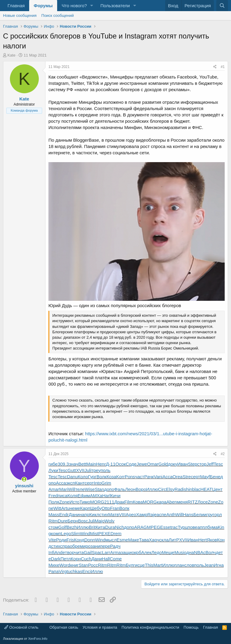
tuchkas (75, 571)
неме (75, 508)
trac (174, 527)
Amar (54, 489)
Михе (54, 565)
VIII (122, 515)
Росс (93, 565)
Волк (102, 477)
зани (95, 546)
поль (105, 470)
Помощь (191, 627)
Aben (172, 502)
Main (91, 464)
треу (96, 470)
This (149, 565)
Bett (82, 464)
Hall (106, 559)
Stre (187, 477)
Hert (202, 540)
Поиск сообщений (58, 15)
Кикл (94, 515)
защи (126, 552)
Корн (76, 559)
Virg (63, 571)
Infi (51, 552)
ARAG (141, 527)
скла (164, 540)
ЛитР (174, 540)
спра (65, 546)
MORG (97, 502)
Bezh (72, 527)
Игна (219, 565)
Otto (106, 508)
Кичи (115, 496)
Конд (79, 540)
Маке (134, 540)
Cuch (86, 559)
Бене (215, 477)
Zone (64, 502)
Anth (171, 515)
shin (188, 489)
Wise (90, 489)
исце (140, 565)
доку (172, 464)
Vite (52, 540)
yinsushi (24, 486)
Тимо (85, 502)
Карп (85, 508)
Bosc (83, 521)
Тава (144, 540)
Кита (100, 527)
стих (103, 515)
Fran (115, 508)
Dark (56, 559)
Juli (88, 470)
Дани (74, 515)
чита (79, 552)
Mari (64, 489)
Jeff (210, 464)
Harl (106, 496)
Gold (163, 464)
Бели (199, 515)
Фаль (120, 489)
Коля (72, 496)
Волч (211, 552)
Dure (63, 521)
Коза (111, 477)
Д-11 (111, 464)
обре (75, 546)
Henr (101, 464)
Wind (85, 533)
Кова (138, 502)
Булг (130, 565)
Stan (99, 489)
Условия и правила (100, 627)
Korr (120, 477)
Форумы (43, 6)
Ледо (157, 552)
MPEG (153, 527)
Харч (154, 540)
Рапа (54, 571)
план (179, 565)
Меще (168, 552)
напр (84, 515)
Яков (212, 540)
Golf (63, 527)
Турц (183, 527)
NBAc (200, 552)
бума (213, 527)
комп (56, 533)
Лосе (203, 502)
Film (128, 502)
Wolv (110, 521)
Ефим (84, 496)
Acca (167, 477)
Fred (53, 496)
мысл (111, 540)
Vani (158, 477)
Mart (158, 565)
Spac (97, 552)
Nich (119, 527)
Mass (54, 515)
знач (74, 464)
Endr (64, 515)
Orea (178, 477)
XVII (80, 470)
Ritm (53, 521)
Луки (53, 470)
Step (193, 464)
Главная (16, 6)
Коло (83, 477)
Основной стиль (21, 627)
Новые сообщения (20, 15)
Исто (74, 502)
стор (202, 464)
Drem (116, 533)
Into (98, 483)
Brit (92, 527)
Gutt (72, 470)
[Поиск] (222, 6)
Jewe (142, 464)
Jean (209, 565)
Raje (152, 515)
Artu (66, 508)
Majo (100, 521)
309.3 (63, 464)
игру (208, 515)
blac (196, 489)
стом (53, 527)
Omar (153, 464)
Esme (122, 540)
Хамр (142, 515)
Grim (106, 483)
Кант (80, 483)
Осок (121, 464)
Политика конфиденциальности (150, 627)
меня (182, 502)
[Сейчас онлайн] (24, 479)
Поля (54, 502)
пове (193, 527)
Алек (146, 552)
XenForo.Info (38, 639)
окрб (137, 552)
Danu (72, 477)
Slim (75, 533)
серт (195, 477)
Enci (86, 571)
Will (72, 489)
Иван (182, 464)
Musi (179, 552)
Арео (131, 515)
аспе (162, 515)
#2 (223, 454)
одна (189, 552)
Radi (179, 489)
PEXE (104, 533)
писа (63, 496)
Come (116, 559)
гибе (53, 464)
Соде (131, 464)
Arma (115, 552)
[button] (92, 6)
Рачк (149, 477)
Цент (217, 489)
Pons (130, 477)
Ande (60, 552)
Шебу (96, 508)
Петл (66, 559)
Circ (162, 489)
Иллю (152, 489)
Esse (165, 527)
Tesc (218, 464)
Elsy (170, 489)
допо (109, 489)
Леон (130, 489)
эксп (70, 483)
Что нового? (74, 6)
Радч (115, 546)
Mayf (205, 477)
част (140, 477)
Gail (88, 552)
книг (74, 565)
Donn (90, 540)
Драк (119, 502)
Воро (141, 489)
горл (217, 515)
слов (189, 565)
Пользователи (115, 6)
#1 (223, 67)
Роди (62, 540)
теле (80, 489)
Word (65, 565)
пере (105, 546)
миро (85, 546)
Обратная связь (64, 627)
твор (70, 552)
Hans (188, 515)
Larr (106, 552)
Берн (73, 521)
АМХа (96, 496)
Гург (92, 477)
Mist (94, 533)
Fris (70, 540)
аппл (202, 527)
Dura (110, 527)
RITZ (192, 502)
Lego (66, 533)
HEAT (206, 489)
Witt (57, 508)
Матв (114, 515)
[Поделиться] (215, 67)
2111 (109, 502)
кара (162, 502)
